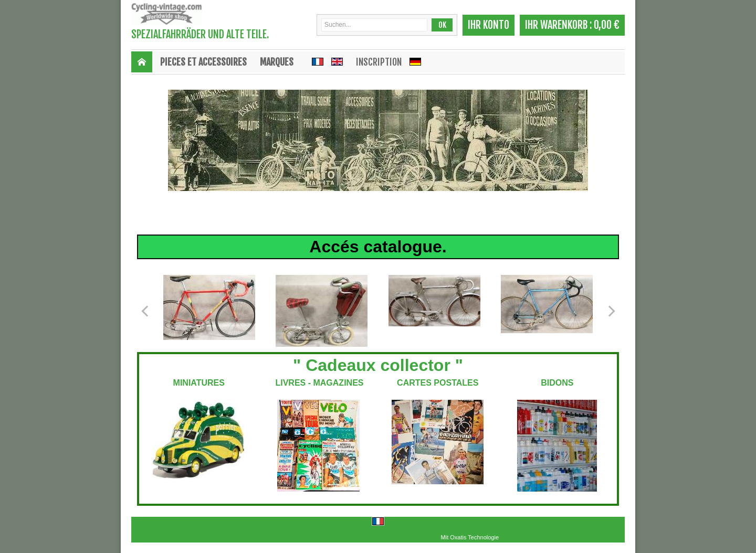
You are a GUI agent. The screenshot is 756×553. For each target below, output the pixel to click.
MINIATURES (199, 383)
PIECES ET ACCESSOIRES (203, 62)
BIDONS (557, 383)
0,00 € (607, 25)
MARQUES (277, 62)
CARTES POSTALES (438, 383)
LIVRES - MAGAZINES (318, 383)
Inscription (379, 62)
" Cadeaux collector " (378, 365)
